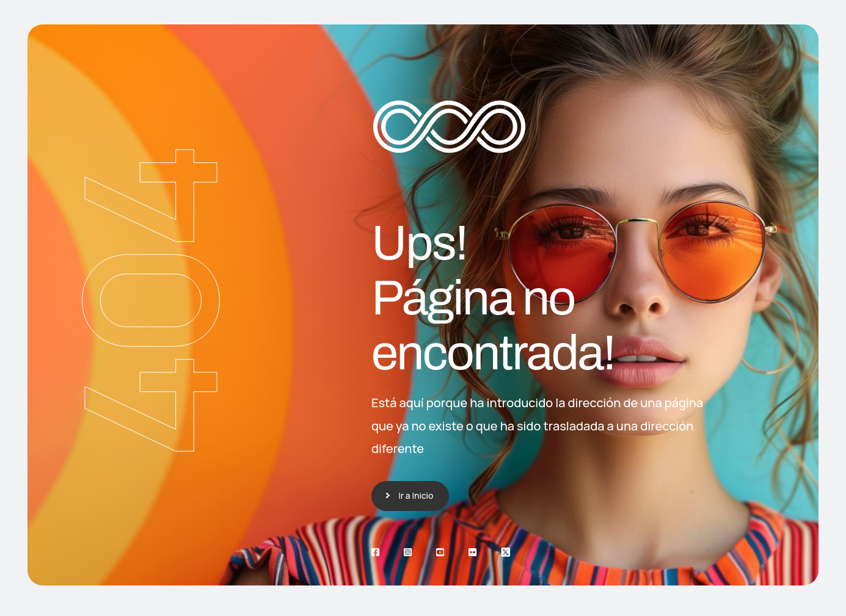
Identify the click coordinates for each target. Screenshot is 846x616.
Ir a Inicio (416, 495)
